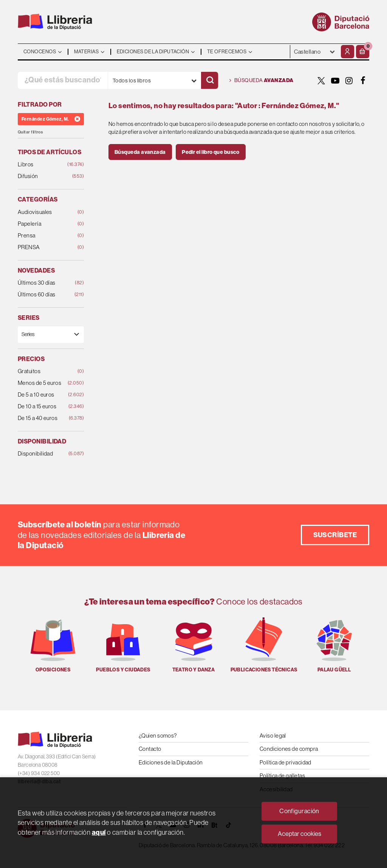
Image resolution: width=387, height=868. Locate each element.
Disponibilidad (45, 454)
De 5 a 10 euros (45, 395)
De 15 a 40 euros (45, 418)
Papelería (45, 224)
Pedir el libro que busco (211, 152)
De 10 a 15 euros (45, 407)
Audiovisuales (45, 212)
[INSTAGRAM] (349, 81)
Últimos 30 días (45, 283)
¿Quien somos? (158, 735)
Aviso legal (273, 735)
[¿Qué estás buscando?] (63, 80)
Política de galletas (282, 776)
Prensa (45, 236)
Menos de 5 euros (45, 383)
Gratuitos (45, 371)
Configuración (299, 811)
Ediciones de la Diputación (171, 762)
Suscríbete (335, 535)
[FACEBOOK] (363, 81)
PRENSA (45, 247)
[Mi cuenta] (348, 52)
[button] (363, 52)
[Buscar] (210, 80)
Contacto (150, 749)
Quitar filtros (30, 132)
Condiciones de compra (289, 749)
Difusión (45, 176)
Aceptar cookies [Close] (300, 834)
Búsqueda (262, 81)
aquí (99, 832)
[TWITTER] (321, 81)
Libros (45, 165)
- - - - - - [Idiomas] (315, 52)
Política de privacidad (286, 762)
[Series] (51, 334)
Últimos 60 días (45, 295)
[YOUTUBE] (335, 81)
